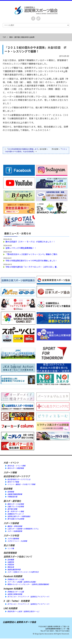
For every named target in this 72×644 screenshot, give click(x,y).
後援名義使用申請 (14, 570)
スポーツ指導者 (11, 523)
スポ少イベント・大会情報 (17, 541)
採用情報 (11, 492)
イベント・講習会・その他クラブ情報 (21, 484)
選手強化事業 (12, 509)
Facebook (33, 18)
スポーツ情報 (10, 473)
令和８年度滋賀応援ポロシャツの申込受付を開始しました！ (31, 261)
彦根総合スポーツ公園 (16, 579)
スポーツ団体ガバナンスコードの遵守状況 (23, 572)
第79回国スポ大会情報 (16, 519)
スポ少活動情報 (13, 539)
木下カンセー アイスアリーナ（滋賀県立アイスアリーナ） (29, 597)
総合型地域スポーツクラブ (17, 476)
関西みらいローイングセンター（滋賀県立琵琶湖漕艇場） (29, 584)
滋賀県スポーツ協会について (18, 557)
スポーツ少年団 (11, 536)
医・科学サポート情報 (16, 512)
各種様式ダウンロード (16, 514)
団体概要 (11, 560)
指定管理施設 (10, 553)
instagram (38, 18)
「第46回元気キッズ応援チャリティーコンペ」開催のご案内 (31, 254)
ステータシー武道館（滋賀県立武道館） (22, 582)
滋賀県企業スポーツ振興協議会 (19, 516)
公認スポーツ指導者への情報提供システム (23, 529)
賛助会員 (11, 567)
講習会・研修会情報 (15, 526)
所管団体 (11, 565)
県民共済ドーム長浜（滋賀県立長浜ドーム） (24, 612)
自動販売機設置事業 (15, 494)
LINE (6, 608)
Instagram (8, 589)
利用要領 (18, 576)
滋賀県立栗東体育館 (15, 594)
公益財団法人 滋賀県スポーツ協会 (19, 622)
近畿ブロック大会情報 (16, 507)
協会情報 (8, 489)
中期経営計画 (12, 497)
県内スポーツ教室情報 (16, 468)
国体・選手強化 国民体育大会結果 (22, 37)
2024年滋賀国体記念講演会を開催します (23, 149)
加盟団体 (11, 562)
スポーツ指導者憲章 (15, 531)
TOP (4, 37)
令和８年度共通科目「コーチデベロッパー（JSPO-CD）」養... (32, 267)
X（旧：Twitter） (12, 601)
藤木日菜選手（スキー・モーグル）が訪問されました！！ (31, 242)
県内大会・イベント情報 (16, 466)
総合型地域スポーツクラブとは (19, 480)
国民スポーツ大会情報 (16, 504)
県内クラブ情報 (13, 482)
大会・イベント (11, 463)
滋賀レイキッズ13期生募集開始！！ (21, 248)
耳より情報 (9, 545)
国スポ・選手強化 (12, 501)
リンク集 (11, 549)
